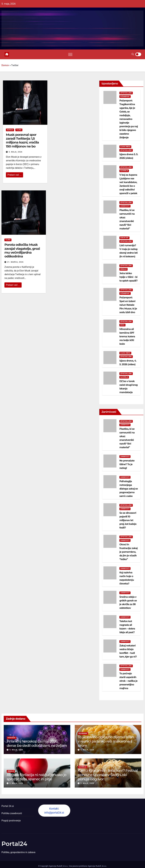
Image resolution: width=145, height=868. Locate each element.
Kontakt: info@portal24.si (54, 811)
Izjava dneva (125, 147)
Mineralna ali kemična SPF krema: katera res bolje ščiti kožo (127, 336)
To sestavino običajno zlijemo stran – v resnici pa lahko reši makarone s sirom (107, 741)
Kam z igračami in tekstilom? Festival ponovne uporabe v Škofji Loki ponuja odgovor (108, 775)
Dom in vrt (124, 238)
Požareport (125, 96)
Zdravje (123, 269)
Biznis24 (10, 130)
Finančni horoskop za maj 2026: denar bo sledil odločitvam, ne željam (37, 743)
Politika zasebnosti (12, 813)
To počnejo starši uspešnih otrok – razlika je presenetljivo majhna (128, 681)
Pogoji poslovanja (11, 821)
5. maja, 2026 (16, 152)
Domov (5, 65)
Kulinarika (83, 733)
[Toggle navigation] (70, 54)
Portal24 (14, 844)
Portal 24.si (8, 806)
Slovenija (124, 171)
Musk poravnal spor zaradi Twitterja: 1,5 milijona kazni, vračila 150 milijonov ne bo (22, 141)
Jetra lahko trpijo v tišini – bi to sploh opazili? (128, 277)
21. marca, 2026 (15, 262)
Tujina (19, 130)
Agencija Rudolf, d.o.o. (97, 866)
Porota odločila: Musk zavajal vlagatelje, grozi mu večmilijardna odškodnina (22, 251)
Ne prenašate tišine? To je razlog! (127, 464)
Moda (122, 325)
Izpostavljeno (126, 93)
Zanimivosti (125, 206)
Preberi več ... (14, 175)
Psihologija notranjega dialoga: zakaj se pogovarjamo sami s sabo (129, 489)
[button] (133, 54)
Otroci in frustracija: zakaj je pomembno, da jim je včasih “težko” (129, 552)
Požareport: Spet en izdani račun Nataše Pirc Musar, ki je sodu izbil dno (128, 305)
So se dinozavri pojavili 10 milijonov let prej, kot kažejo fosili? (128, 520)
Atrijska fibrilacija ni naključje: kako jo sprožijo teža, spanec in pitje (36, 777)
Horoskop (11, 738)
